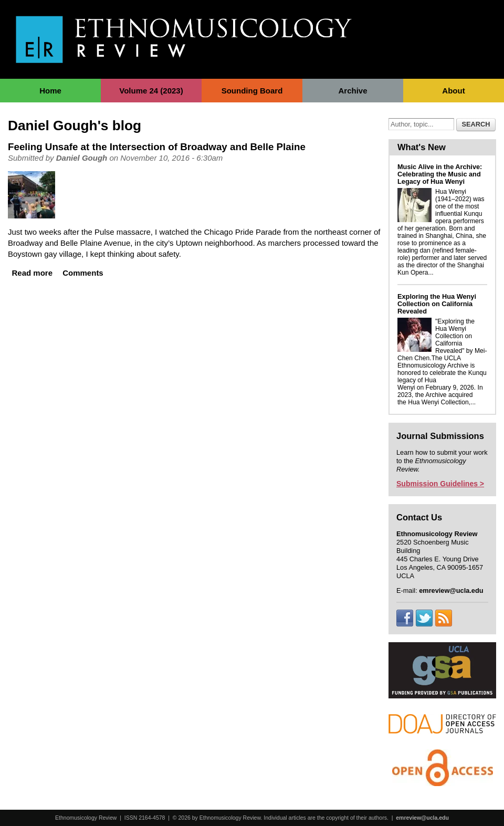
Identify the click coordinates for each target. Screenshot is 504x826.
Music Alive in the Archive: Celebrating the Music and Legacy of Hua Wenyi (440, 174)
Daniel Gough (82, 158)
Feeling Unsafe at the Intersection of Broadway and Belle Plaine (157, 147)
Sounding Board (252, 91)
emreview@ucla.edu (422, 818)
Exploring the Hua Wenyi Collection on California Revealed (437, 304)
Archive (353, 91)
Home (50, 91)
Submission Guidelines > (440, 484)
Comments (83, 273)
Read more (33, 273)
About (453, 91)
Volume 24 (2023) (151, 91)
